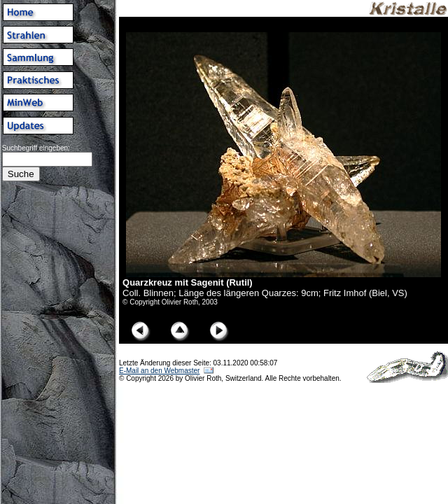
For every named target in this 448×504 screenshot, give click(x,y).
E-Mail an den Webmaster (159, 371)
